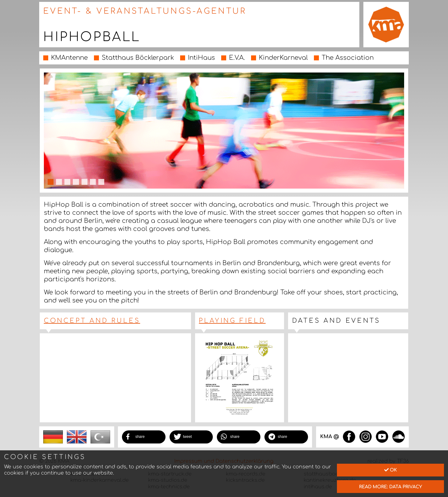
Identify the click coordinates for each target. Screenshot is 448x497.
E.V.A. (237, 58)
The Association (348, 58)
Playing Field (232, 321)
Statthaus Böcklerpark (138, 58)
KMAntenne (69, 58)
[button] (144, 437)
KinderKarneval (283, 58)
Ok (391, 470)
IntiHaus (201, 58)
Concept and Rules (92, 321)
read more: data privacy (391, 487)
